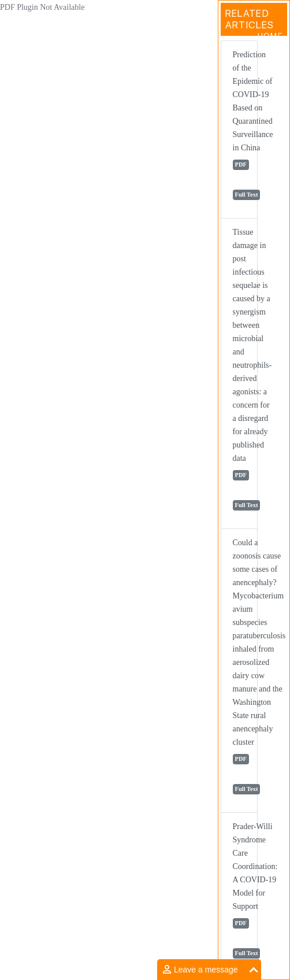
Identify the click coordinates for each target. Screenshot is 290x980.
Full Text (247, 195)
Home (270, 36)
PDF (241, 164)
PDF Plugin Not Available (42, 7)
